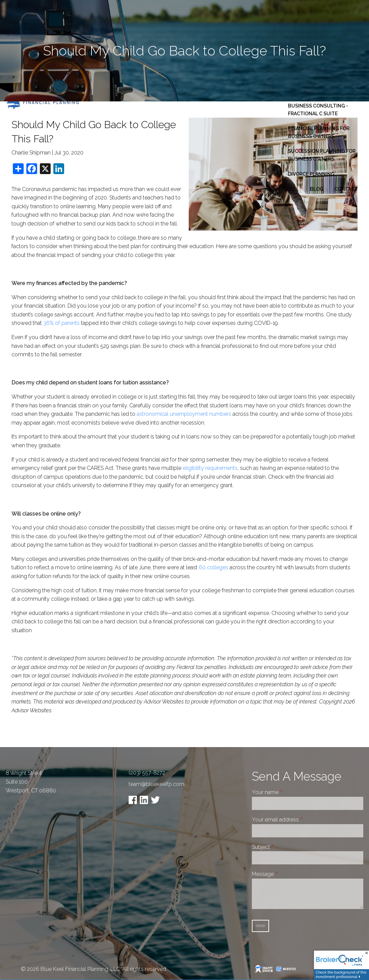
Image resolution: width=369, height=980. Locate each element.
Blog (317, 189)
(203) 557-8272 (147, 773)
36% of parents (61, 323)
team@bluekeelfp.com (156, 784)
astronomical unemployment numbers (184, 414)
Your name (291, 792)
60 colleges (214, 567)
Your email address (301, 820)
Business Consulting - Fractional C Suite (318, 110)
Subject (286, 847)
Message (288, 874)
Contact (346, 189)
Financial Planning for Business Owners (319, 132)
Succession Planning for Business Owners (322, 155)
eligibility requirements (210, 468)
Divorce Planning (311, 174)
